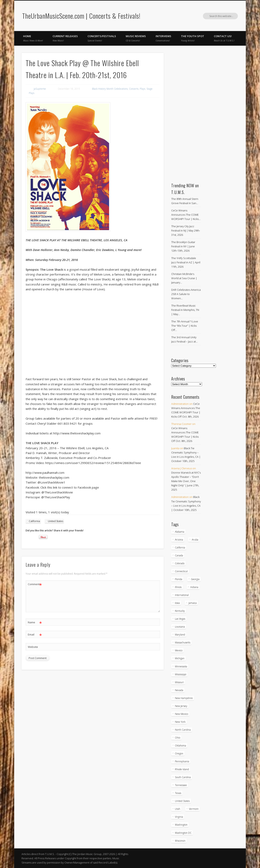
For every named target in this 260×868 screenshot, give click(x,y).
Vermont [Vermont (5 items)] (194, 809)
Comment (35, 584)
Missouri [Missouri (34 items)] (179, 682)
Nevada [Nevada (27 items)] (179, 690)
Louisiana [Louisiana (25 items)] (180, 627)
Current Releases (65, 38)
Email (35, 635)
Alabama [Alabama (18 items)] (180, 532)
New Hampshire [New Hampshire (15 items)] (184, 698)
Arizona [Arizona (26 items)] (179, 540)
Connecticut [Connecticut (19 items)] (181, 571)
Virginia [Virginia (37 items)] (179, 817)
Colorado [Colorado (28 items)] (180, 563)
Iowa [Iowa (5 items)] (177, 603)
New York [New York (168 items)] (180, 722)
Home (33, 38)
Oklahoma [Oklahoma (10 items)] (180, 746)
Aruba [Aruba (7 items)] (195, 540)
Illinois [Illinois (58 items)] (178, 587)
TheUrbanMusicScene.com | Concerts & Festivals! (81, 16)
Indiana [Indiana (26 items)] (194, 587)
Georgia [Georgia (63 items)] (195, 579)
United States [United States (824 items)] (182, 801)
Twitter (226, 16)
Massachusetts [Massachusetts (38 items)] (183, 642)
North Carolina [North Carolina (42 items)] (183, 730)
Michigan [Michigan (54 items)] (180, 658)
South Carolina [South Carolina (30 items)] (183, 777)
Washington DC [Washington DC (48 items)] (183, 833)
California (34, 521)
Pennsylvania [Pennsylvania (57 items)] (182, 761)
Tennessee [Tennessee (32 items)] (181, 785)
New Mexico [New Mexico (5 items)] (181, 714)
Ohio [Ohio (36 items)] (178, 738)
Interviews (163, 38)
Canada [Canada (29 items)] (179, 555)
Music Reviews (136, 38)
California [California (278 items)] (180, 548)
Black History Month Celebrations (110, 89)
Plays (142, 89)
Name (35, 622)
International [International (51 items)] (182, 595)
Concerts (134, 89)
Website (33, 647)
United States (56, 521)
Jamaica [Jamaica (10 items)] (193, 603)
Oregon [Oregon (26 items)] (179, 753)
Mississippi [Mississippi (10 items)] (181, 674)
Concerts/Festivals (102, 38)
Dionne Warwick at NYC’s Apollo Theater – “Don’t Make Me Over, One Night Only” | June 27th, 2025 (186, 481)
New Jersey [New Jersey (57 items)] (181, 706)
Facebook (218, 16)
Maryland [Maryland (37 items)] (180, 635)
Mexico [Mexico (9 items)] (179, 650)
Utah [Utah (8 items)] (178, 809)
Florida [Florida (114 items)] (179, 579)
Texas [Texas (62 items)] (178, 793)
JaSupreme (40, 89)
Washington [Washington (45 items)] (181, 825)
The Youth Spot (193, 38)
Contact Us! (224, 38)
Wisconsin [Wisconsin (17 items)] (180, 841)
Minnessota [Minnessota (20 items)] (181, 666)
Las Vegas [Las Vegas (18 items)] (180, 619)
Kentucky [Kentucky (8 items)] (180, 611)
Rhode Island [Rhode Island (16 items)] (182, 769)
